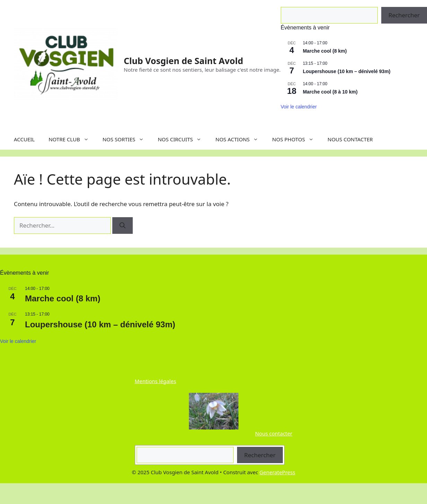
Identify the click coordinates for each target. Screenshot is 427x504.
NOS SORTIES (127, 139)
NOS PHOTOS (296, 139)
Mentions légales (156, 381)
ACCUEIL (24, 139)
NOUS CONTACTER (350, 139)
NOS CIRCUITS (183, 139)
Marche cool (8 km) (325, 51)
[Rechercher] (123, 226)
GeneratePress (277, 472)
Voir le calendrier (299, 107)
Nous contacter (274, 433)
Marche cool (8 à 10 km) (330, 92)
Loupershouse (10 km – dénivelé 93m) (347, 71)
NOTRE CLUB (72, 139)
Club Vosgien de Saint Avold (183, 61)
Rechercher (260, 455)
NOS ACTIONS (240, 139)
